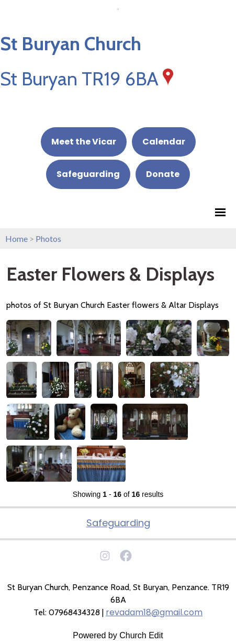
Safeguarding (88, 174)
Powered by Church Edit (118, 635)
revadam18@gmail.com (154, 612)
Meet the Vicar (84, 142)
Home (16, 238)
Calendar (164, 142)
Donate (163, 174)
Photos (48, 238)
